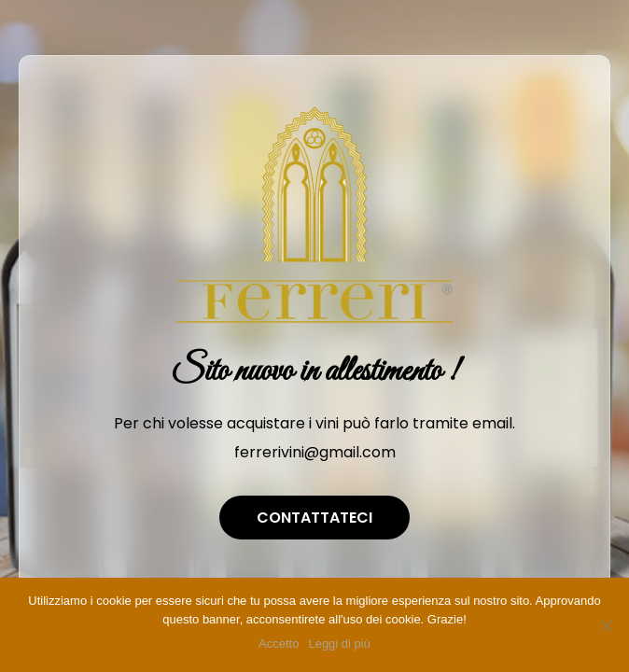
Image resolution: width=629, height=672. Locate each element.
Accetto (279, 644)
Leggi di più (339, 644)
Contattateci (314, 518)
